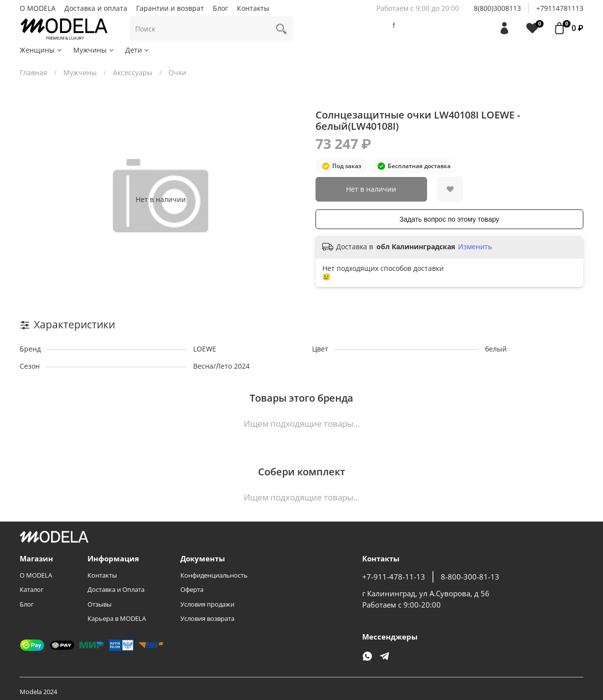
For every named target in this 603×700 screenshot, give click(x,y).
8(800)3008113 (497, 8)
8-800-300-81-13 (470, 577)
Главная (33, 73)
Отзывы (100, 604)
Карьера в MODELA (117, 619)
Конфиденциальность (214, 575)
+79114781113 (560, 8)
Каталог (32, 590)
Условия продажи (207, 604)
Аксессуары (133, 73)
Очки (177, 73)
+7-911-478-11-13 (394, 577)
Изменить (475, 247)
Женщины (41, 50)
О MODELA (38, 8)
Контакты (253, 8)
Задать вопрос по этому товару (449, 219)
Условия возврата (207, 619)
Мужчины (94, 50)
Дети (138, 50)
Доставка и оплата (96, 8)
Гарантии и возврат (170, 8)
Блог (220, 8)
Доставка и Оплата (116, 590)
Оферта (192, 590)
